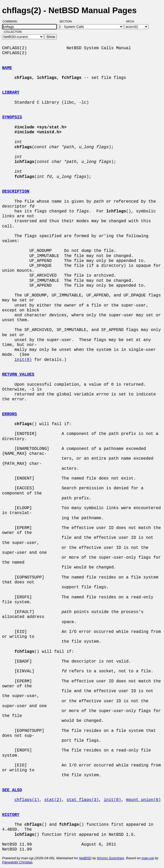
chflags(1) (27, 800)
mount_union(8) (143, 800)
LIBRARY (11, 93)
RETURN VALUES (18, 375)
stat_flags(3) (83, 800)
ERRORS (10, 414)
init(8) (23, 360)
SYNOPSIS (12, 117)
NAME (7, 68)
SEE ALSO (12, 790)
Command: (12, 21)
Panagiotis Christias (17, 862)
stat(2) (53, 800)
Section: (67, 21)
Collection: (13, 32)
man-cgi (148, 858)
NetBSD (85, 858)
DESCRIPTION (16, 192)
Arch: (133, 21)
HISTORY (11, 815)
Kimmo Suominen (110, 858)
